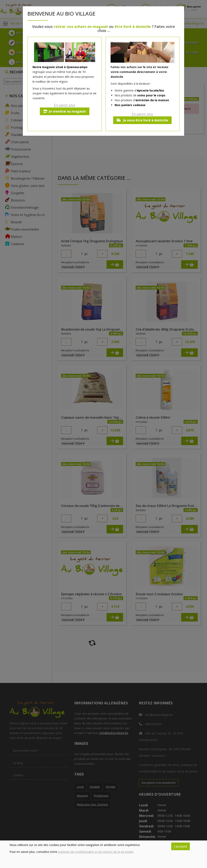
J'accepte (181, 846)
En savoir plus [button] (65, 105)
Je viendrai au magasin (65, 111)
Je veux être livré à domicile (142, 120)
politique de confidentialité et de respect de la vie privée (96, 852)
